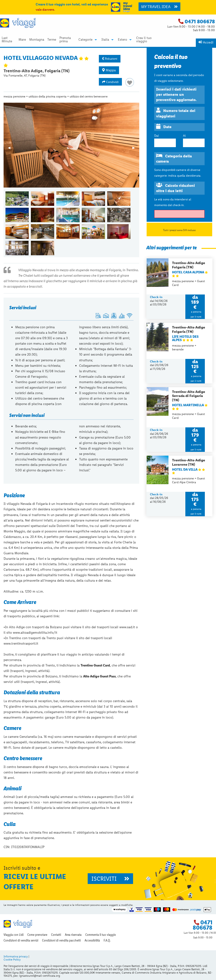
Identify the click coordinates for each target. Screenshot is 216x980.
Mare (22, 40)
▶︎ (136, 149)
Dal (156, 136)
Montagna (37, 40)
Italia (105, 40)
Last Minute (7, 40)
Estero (122, 40)
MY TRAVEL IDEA (159, 7)
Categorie (85, 40)
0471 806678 (200, 22)
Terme (52, 40)
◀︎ (11, 149)
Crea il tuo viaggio (144, 40)
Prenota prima (65, 40)
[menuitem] (9, 40)
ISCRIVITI (110, 879)
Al (184, 136)
